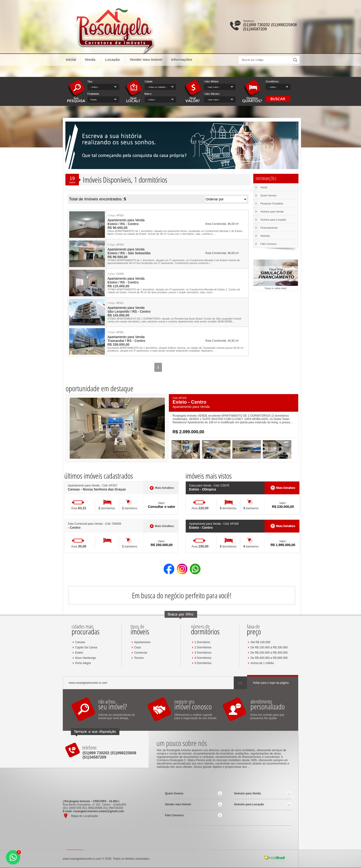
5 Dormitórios (203, 663)
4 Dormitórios (203, 658)
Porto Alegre (83, 663)
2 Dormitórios (203, 647)
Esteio (79, 653)
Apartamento (142, 642)
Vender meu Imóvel (146, 59)
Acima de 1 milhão (262, 663)
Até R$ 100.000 (260, 642)
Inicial (71, 59)
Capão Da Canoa (86, 647)
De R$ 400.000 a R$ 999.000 (269, 658)
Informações (184, 59)
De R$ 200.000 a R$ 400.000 (269, 653)
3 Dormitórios (203, 653)
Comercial (141, 653)
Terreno (139, 658)
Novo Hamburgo (85, 658)
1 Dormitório (202, 642)
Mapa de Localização (85, 816)
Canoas (80, 642)
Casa (137, 647)
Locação (115, 59)
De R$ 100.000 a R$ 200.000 (269, 647)
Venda (92, 59)
